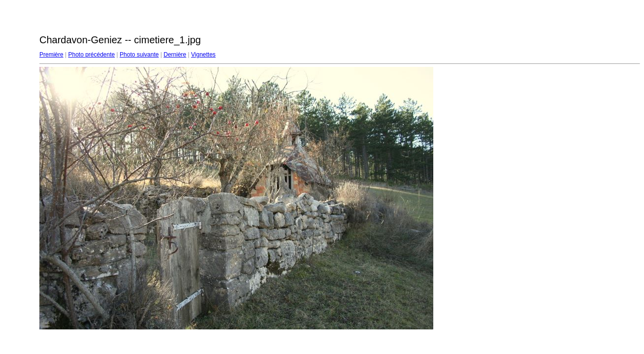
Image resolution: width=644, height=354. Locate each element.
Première (51, 55)
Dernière (175, 55)
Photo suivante (139, 55)
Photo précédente (91, 55)
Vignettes (203, 55)
